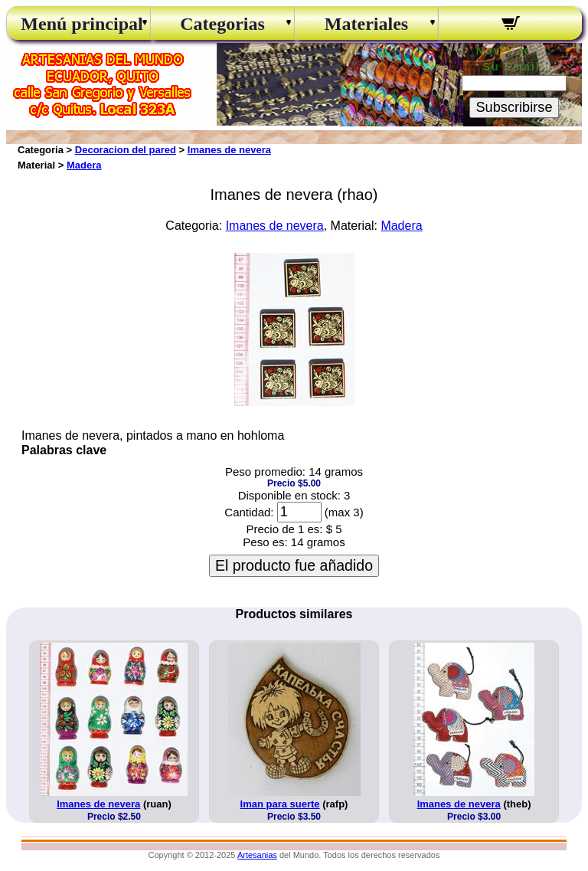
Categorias (222, 24)
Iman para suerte (280, 804)
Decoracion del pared (126, 150)
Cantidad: (249, 512)
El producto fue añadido (294, 565)
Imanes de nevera (229, 150)
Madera (84, 165)
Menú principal (78, 24)
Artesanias (257, 855)
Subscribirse (514, 107)
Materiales (366, 24)
